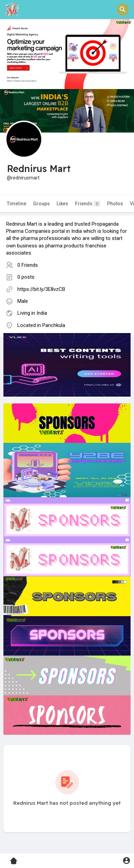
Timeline (17, 204)
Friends (88, 204)
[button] (123, 10)
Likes (62, 204)
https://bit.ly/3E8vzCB (41, 289)
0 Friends (28, 265)
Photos (115, 204)
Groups (41, 204)
